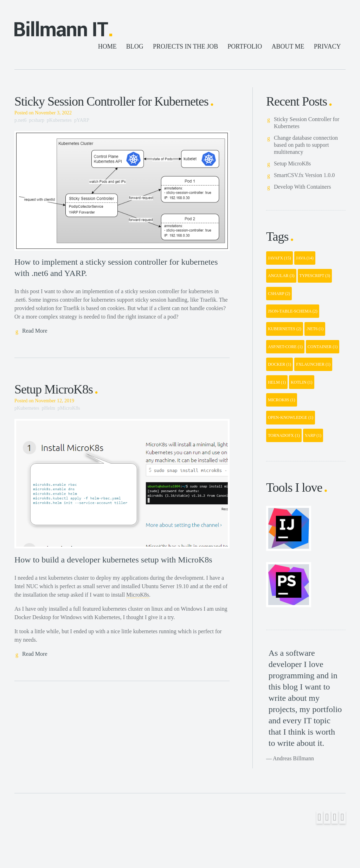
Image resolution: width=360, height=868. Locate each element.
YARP (83, 120)
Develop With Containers (303, 187)
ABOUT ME (288, 46)
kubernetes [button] (285, 329)
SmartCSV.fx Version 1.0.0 (304, 175)
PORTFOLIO (245, 46)
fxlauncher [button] (313, 364)
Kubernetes (60, 120)
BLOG (135, 46)
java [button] (305, 258)
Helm (50, 408)
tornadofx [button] (284, 435)
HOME (107, 46)
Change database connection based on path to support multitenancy (306, 145)
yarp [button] (313, 435)
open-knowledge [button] (291, 417)
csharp (38, 120)
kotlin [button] (302, 382)
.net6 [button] (315, 329)
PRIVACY (327, 46)
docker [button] (279, 364)
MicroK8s (70, 408)
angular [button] (281, 276)
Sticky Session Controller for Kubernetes (111, 101)
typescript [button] (315, 276)
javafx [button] (279, 258)
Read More (35, 331)
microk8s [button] (282, 400)
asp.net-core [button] (285, 347)
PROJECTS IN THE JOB (185, 46)
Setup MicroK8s (54, 389)
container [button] (323, 347)
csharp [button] (279, 294)
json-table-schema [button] (293, 311)
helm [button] (277, 382)
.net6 (22, 120)
